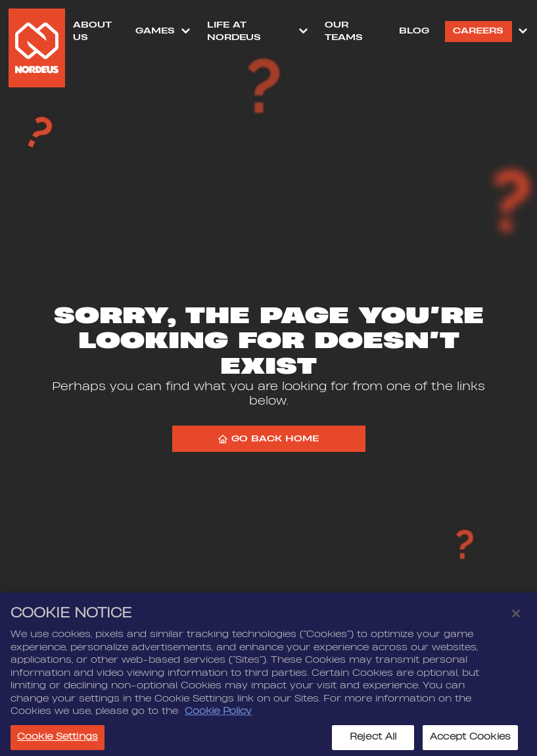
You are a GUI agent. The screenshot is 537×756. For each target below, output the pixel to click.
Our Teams (344, 31)
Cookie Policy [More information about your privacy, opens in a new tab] (218, 715)
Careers (478, 31)
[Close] (516, 617)
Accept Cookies (470, 740)
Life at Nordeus (234, 31)
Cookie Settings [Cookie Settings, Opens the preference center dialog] (58, 740)
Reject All (373, 740)
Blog (414, 31)
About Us (92, 31)
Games (155, 31)
